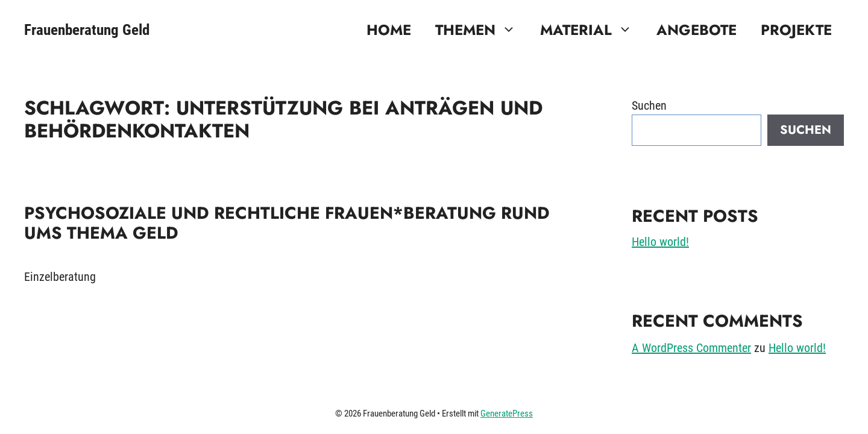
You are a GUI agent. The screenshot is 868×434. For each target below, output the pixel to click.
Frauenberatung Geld (87, 30)
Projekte (796, 30)
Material (592, 30)
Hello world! (660, 242)
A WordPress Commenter (691, 348)
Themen (482, 30)
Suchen (649, 105)
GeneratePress (507, 414)
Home (389, 30)
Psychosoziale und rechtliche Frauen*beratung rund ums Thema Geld (287, 223)
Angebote (697, 30)
